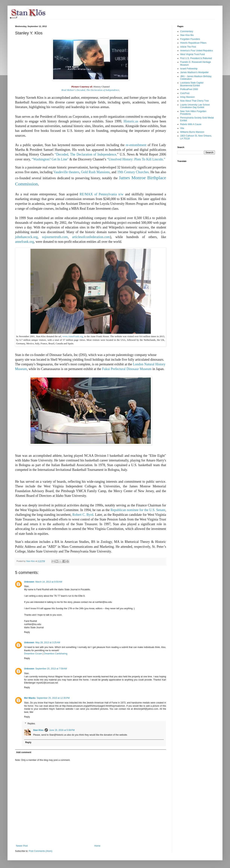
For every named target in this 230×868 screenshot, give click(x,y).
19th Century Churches (133, 172)
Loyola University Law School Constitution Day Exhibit (195, 106)
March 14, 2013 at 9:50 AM (49, 582)
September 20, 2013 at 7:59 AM (51, 669)
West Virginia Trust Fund (192, 54)
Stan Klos (38, 730)
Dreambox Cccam (33, 654)
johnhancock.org (26, 237)
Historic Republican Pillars (193, 43)
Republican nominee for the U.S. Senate (138, 510)
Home (97, 846)
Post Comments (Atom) (41, 851)
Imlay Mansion (187, 97)
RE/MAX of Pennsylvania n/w (101, 194)
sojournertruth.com (55, 237)
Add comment (24, 752)
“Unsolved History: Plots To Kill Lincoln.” (136, 159)
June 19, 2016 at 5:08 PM (62, 730)
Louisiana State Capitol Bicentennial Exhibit (192, 84)
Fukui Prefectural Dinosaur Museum (127, 369)
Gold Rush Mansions (95, 172)
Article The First (188, 47)
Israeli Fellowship (189, 69)
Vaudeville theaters (66, 172)
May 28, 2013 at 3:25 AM (48, 643)
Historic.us (131, 121)
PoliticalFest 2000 (189, 89)
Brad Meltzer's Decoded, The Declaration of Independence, (90, 90)
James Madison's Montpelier (194, 72)
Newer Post (22, 846)
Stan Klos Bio (187, 35)
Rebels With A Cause (191, 124)
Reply (27, 632)
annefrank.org (24, 242)
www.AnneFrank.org (73, 336)
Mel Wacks (30, 698)
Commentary (187, 31)
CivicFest (185, 93)
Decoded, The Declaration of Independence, (87, 154)
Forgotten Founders (190, 39)
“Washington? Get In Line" (50, 159)
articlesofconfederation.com (91, 237)
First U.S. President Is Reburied (196, 58)
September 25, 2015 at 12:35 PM (53, 698)
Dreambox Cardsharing (56, 654)
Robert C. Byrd (83, 515)
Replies (31, 724)
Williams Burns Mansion (192, 132)
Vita (182, 128)
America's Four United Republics (197, 51)
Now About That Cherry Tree (194, 101)
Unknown (29, 582)
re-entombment (136, 145)
